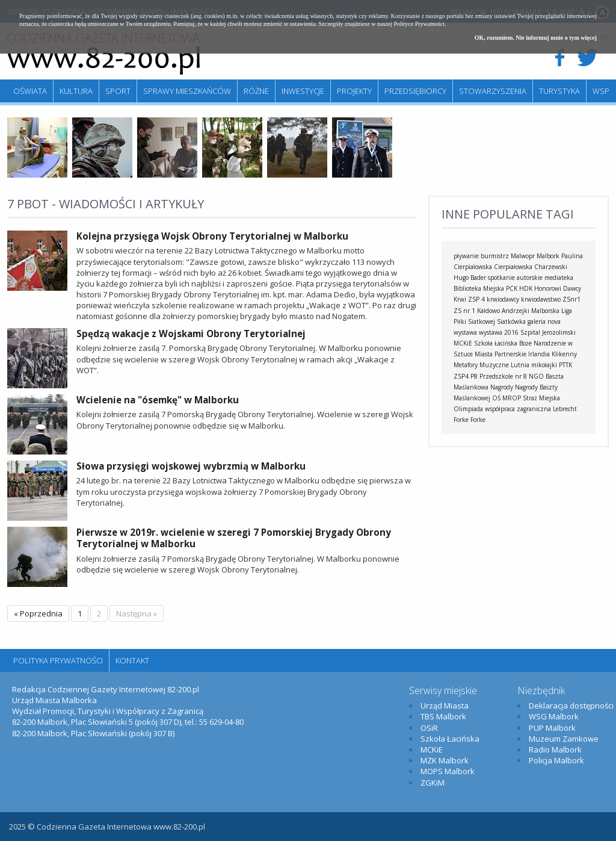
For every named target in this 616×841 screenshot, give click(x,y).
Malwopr (523, 256)
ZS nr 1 (464, 311)
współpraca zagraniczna (518, 409)
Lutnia (520, 365)
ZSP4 (461, 376)
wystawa (465, 332)
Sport (118, 91)
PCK (512, 288)
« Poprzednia (38, 613)
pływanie (466, 256)
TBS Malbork (443, 716)
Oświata (30, 91)
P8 (474, 376)
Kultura (76, 91)
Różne (256, 91)
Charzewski (551, 267)
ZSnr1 (571, 299)
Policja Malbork (556, 760)
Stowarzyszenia (493, 91)
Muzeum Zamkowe (564, 739)
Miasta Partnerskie (500, 354)
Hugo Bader (470, 278)
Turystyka (559, 91)
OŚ (496, 398)
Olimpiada (468, 409)
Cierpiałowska (513, 267)
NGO (536, 376)
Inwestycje (303, 91)
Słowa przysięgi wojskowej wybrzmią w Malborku (191, 466)
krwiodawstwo (541, 299)
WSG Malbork (554, 716)
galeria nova (544, 321)
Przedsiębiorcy (415, 91)
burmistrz (495, 256)
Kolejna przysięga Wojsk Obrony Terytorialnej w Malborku (212, 236)
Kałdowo (488, 311)
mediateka (559, 278)
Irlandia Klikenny (553, 354)
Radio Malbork (555, 749)
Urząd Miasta (445, 706)
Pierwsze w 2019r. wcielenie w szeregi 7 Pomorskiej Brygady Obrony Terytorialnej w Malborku (234, 538)
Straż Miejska (541, 398)
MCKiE (463, 343)
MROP (512, 398)
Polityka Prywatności (58, 660)
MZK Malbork (445, 760)
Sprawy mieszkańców (187, 91)
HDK (526, 288)
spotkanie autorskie (515, 278)
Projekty (354, 91)
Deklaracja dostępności (571, 706)
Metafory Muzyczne (481, 365)
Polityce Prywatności (419, 24)
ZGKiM (433, 783)
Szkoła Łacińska (496, 343)
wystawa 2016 (499, 332)
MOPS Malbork (448, 771)
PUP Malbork (552, 728)
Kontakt (132, 660)
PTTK (565, 365)
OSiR (429, 728)
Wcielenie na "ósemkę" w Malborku (158, 400)
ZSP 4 (476, 299)
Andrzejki (516, 311)
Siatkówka (511, 321)
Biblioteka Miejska (479, 288)
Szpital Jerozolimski (548, 332)
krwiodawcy (503, 299)
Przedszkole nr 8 (503, 376)
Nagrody (502, 387)
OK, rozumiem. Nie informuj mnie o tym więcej (536, 38)
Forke (478, 420)
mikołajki (544, 365)
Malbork (548, 256)
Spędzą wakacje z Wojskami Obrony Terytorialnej (191, 334)
